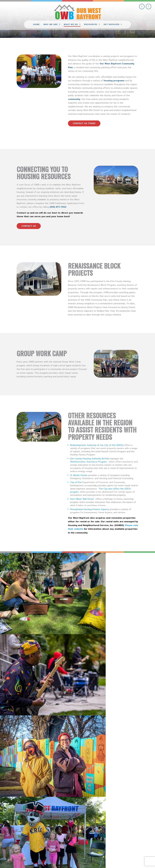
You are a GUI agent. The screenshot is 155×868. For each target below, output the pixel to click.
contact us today (84, 123)
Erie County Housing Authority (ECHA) (90, 459)
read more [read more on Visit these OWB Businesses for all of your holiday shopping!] (88, 671)
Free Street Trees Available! (99, 746)
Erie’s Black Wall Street (82, 499)
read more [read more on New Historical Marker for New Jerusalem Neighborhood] (88, 726)
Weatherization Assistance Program (88, 462)
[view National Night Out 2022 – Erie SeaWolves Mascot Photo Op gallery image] (136, 572)
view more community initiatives (77, 794)
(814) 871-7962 (58, 207)
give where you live (121, 838)
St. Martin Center (79, 475)
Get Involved (111, 25)
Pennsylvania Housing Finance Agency (90, 509)
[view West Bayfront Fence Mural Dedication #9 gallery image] (97, 572)
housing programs (114, 81)
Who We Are (51, 25)
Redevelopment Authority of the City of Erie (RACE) (97, 445)
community (74, 99)
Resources (91, 25)
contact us (29, 226)
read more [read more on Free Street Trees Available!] (88, 777)
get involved (121, 831)
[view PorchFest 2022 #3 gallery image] (58, 572)
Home (36, 25)
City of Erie (76, 482)
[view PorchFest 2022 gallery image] (19, 572)
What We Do (71, 25)
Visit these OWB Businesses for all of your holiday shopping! (105, 649)
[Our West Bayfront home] (77, 11)
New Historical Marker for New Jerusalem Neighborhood (107, 693)
